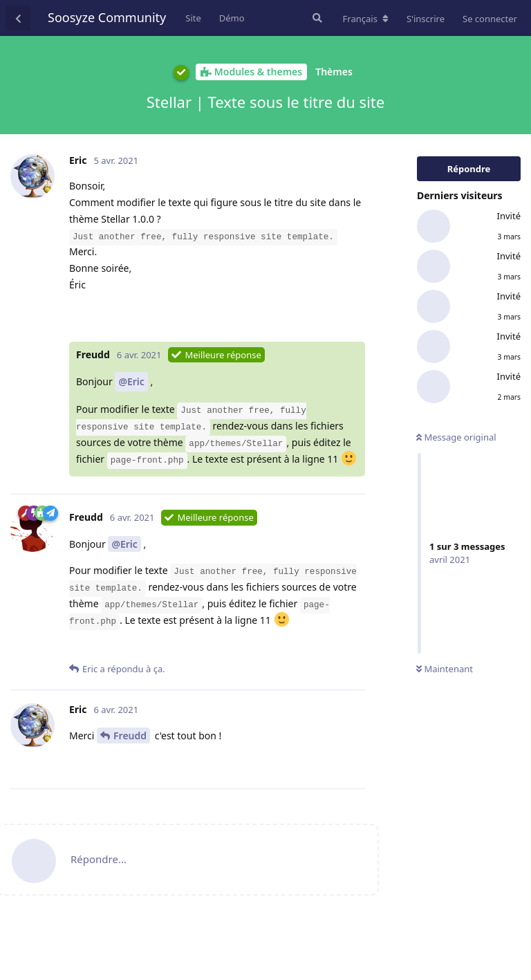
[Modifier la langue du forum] (366, 19)
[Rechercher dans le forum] (316, 18)
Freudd (130, 736)
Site (193, 18)
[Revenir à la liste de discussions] (18, 18)
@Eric (131, 381)
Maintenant (445, 669)
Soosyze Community (107, 17)
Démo (232, 18)
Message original (456, 437)
